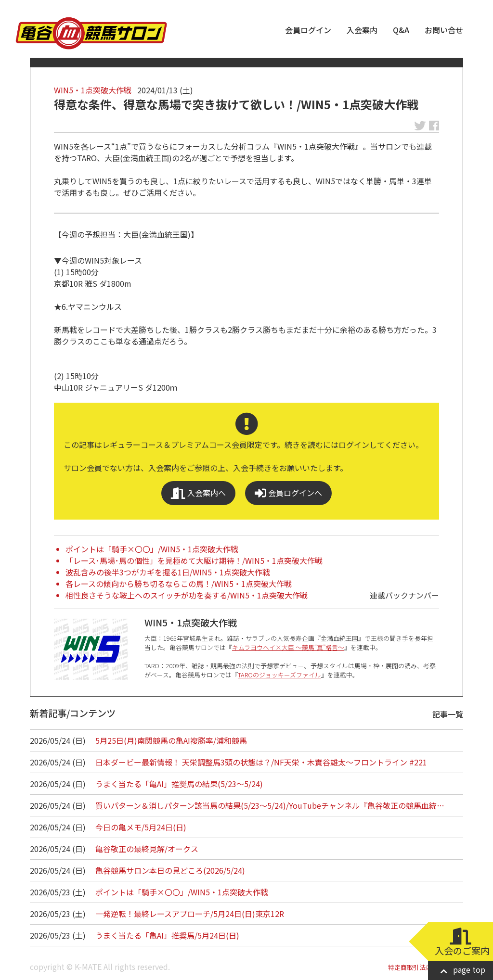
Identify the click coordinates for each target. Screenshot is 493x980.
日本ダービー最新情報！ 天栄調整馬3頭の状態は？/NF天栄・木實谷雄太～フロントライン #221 (261, 762)
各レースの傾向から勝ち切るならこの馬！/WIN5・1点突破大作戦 (179, 584)
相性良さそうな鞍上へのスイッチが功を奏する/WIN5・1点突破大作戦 (187, 595)
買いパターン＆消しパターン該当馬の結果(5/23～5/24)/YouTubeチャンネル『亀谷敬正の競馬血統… (270, 805)
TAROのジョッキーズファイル (279, 675)
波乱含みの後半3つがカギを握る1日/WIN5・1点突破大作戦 (168, 572)
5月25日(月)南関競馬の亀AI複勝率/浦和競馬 (171, 740)
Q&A (401, 30)
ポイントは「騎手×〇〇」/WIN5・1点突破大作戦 (152, 549)
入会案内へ (198, 493)
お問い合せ (444, 30)
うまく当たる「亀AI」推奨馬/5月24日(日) (167, 935)
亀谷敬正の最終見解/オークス (147, 849)
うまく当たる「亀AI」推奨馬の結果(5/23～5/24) (179, 784)
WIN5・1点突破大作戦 (93, 90)
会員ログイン (308, 30)
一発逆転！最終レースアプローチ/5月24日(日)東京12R (190, 914)
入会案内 (362, 30)
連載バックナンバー (404, 595)
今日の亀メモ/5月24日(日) (141, 827)
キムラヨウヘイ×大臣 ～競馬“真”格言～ (288, 647)
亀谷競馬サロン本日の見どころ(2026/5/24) (170, 870)
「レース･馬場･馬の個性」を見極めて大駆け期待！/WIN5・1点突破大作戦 (194, 560)
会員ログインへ (288, 493)
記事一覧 (448, 714)
